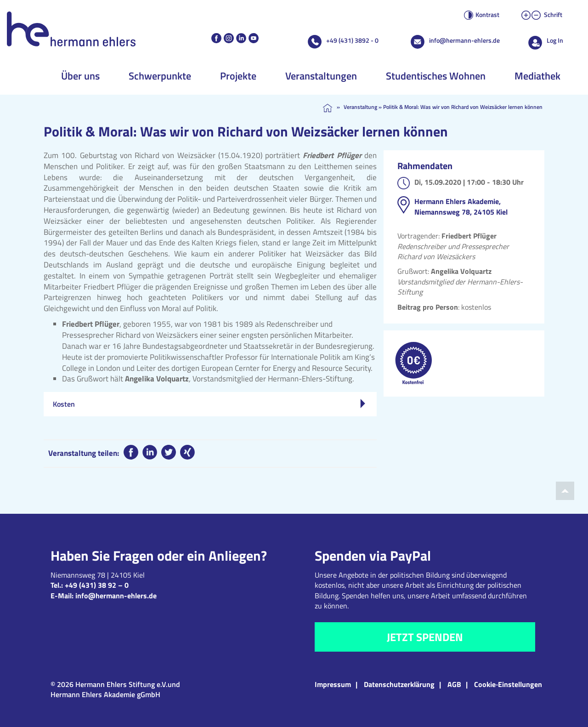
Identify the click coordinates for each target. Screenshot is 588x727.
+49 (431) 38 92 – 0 (97, 585)
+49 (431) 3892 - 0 (352, 40)
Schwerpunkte (160, 76)
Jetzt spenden (425, 637)
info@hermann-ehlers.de (464, 40)
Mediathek (537, 76)
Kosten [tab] (209, 404)
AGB (454, 684)
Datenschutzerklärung (399, 684)
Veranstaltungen (321, 76)
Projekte (238, 76)
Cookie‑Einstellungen (508, 684)
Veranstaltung (360, 107)
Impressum (333, 684)
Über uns (80, 76)
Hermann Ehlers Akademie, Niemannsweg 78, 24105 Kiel (461, 206)
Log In (555, 40)
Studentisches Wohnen (436, 76)
